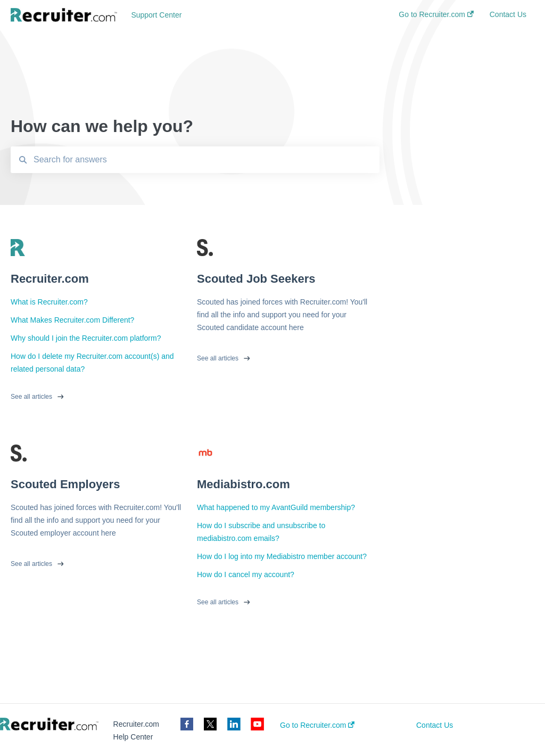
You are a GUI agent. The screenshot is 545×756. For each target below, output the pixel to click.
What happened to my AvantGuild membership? (276, 507)
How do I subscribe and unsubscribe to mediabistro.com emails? (261, 532)
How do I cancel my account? (246, 574)
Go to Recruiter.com (317, 725)
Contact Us (435, 725)
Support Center (156, 15)
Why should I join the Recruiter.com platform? (86, 338)
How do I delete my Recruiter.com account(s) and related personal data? (92, 363)
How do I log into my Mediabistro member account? (282, 556)
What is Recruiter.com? (49, 302)
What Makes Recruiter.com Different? (72, 320)
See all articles (31, 397)
